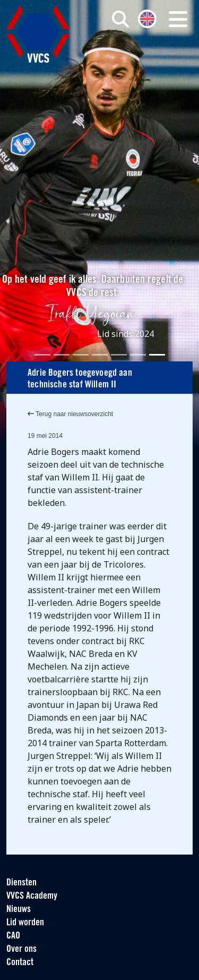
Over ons (21, 949)
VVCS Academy (32, 896)
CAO (13, 936)
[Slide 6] (138, 355)
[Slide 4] (100, 355)
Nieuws (19, 910)
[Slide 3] (81, 355)
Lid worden (25, 923)
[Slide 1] (42, 355)
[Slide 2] (62, 355)
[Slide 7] (157, 355)
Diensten (21, 883)
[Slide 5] (119, 355)
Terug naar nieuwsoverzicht (70, 414)
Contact (20, 963)
